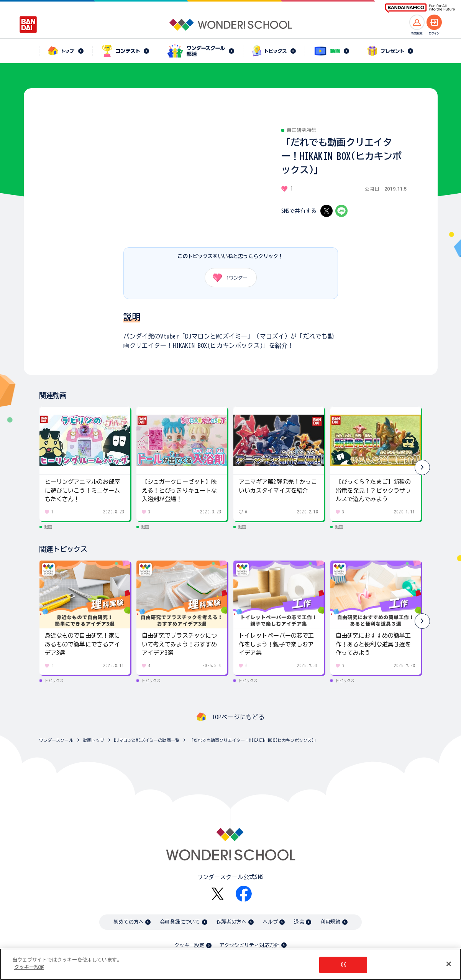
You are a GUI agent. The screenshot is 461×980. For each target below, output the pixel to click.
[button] (422, 467)
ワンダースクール (56, 740)
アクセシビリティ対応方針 (249, 945)
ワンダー (227, 278)
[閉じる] (449, 964)
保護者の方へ (232, 922)
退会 (299, 922)
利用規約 (331, 922)
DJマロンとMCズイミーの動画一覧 (147, 740)
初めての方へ (129, 922)
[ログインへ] (434, 22)
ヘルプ (270, 922)
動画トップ (94, 740)
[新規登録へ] (417, 22)
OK (343, 965)
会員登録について (180, 922)
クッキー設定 (189, 945)
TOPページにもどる (238, 717)
